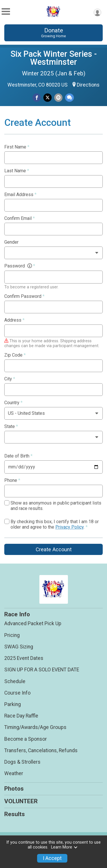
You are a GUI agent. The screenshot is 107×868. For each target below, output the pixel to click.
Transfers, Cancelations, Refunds (41, 750)
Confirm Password (24, 296)
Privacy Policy (69, 527)
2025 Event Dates (24, 658)
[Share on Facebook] (37, 98)
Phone (12, 480)
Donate (53, 33)
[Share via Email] (58, 98)
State (11, 427)
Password (20, 266)
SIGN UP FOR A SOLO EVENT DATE (42, 670)
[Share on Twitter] (48, 98)
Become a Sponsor (26, 739)
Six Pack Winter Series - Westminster (54, 58)
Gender (11, 242)
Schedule (15, 681)
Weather (14, 773)
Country (13, 403)
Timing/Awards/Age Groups (35, 727)
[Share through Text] (69, 98)
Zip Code (15, 355)
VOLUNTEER (21, 801)
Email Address (20, 195)
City (10, 379)
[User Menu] (97, 12)
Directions (88, 85)
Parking (13, 704)
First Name (17, 147)
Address (14, 320)
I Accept (52, 858)
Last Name (17, 171)
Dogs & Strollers (22, 762)
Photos (14, 789)
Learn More (64, 847)
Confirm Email (20, 218)
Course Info (17, 693)
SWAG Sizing (19, 647)
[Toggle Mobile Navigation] (6, 12)
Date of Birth (18, 456)
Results (15, 814)
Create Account (54, 549)
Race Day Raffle (21, 716)
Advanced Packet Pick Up (33, 623)
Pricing (12, 635)
